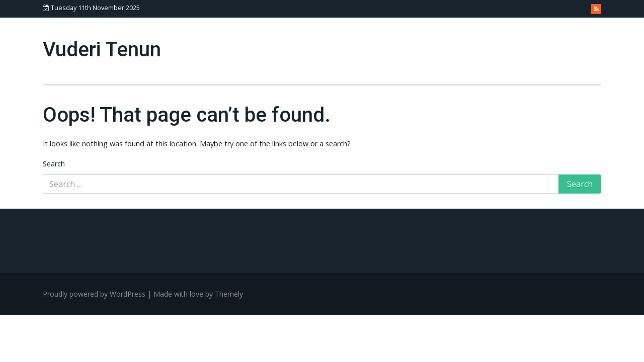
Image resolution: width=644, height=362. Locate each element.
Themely (229, 294)
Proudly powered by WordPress (94, 294)
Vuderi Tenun (102, 50)
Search (54, 164)
